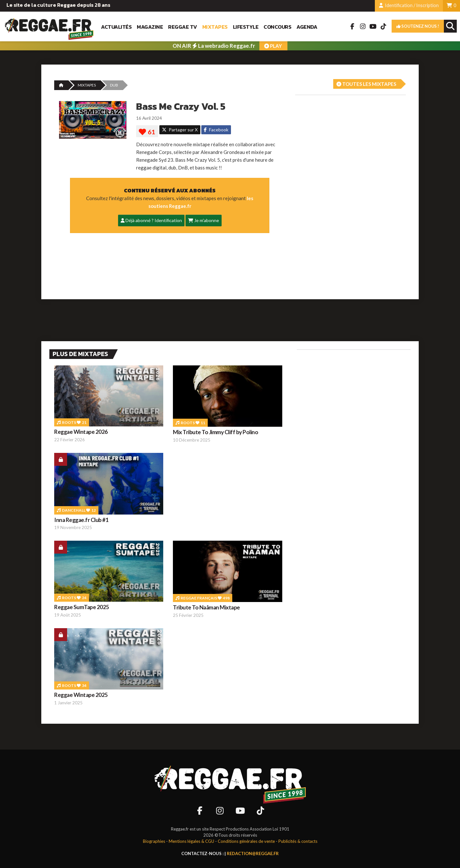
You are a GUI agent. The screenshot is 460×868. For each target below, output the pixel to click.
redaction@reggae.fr (253, 853)
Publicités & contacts (298, 841)
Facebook (216, 130)
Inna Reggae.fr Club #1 (81, 520)
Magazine (150, 27)
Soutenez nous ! (418, 26)
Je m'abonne (204, 220)
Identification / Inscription (409, 5)
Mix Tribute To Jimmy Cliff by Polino (215, 432)
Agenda (307, 27)
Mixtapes (215, 27)
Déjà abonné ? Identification (151, 220)
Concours (277, 27)
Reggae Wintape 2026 (81, 432)
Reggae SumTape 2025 (82, 607)
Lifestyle (246, 27)
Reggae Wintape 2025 (81, 695)
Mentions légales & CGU (191, 841)
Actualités (116, 27)
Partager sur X (180, 130)
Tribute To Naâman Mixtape (206, 607)
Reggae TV (183, 27)
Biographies (154, 841)
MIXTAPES (87, 85)
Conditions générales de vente (246, 841)
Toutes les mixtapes (366, 84)
